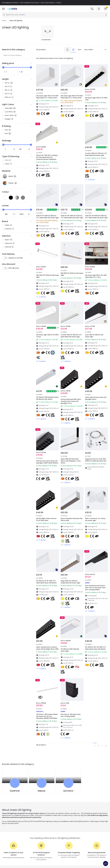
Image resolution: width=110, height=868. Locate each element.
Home (4, 21)
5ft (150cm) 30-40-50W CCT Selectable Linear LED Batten (96, 648)
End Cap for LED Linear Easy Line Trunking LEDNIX (71, 715)
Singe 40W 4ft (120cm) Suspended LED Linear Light (70, 582)
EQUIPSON (15, 791)
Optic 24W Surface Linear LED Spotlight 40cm (96, 398)
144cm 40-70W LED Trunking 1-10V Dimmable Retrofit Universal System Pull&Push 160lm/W (47, 158)
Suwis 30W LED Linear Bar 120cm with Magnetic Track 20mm (71, 461)
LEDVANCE (68, 791)
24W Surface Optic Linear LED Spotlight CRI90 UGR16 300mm (47, 462)
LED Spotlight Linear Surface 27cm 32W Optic (46, 520)
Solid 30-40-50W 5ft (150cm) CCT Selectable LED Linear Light (96, 217)
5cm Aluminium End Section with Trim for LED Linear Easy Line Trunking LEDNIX (95, 588)
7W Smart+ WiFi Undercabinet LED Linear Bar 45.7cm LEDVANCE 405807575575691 (47, 716)
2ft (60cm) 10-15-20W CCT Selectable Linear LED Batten (46, 582)
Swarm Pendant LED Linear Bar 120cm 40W (72, 520)
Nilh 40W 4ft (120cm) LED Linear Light (48, 276)
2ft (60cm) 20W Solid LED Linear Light (70, 650)
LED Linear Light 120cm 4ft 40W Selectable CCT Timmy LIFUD (47, 97)
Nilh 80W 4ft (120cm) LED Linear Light (72, 274)
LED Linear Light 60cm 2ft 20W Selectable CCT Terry (96, 276)
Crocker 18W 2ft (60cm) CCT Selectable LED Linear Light (71, 336)
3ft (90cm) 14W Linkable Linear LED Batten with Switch (47, 398)
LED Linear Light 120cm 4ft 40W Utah (96, 99)
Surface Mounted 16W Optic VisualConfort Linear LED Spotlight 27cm (71, 401)
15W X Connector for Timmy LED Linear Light (95, 520)
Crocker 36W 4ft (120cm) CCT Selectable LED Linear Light (96, 154)
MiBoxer (42, 791)
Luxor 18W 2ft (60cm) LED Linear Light (94, 336)
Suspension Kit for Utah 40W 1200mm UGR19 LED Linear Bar (96, 460)
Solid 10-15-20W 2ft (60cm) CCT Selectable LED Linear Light (47, 217)
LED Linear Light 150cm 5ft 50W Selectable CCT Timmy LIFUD (72, 97)
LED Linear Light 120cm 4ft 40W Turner (47, 336)
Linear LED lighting (16, 21)
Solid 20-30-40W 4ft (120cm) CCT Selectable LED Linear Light (72, 217)
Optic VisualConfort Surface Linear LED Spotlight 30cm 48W (47, 648)
